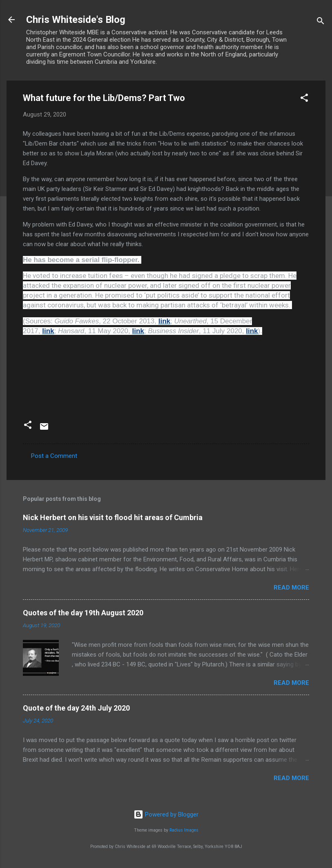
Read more (291, 588)
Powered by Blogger (166, 814)
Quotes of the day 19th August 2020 (83, 613)
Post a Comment (54, 456)
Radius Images (184, 830)
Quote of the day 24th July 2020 (76, 708)
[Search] (321, 22)
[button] (304, 99)
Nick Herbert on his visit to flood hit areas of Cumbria (113, 517)
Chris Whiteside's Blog (76, 20)
